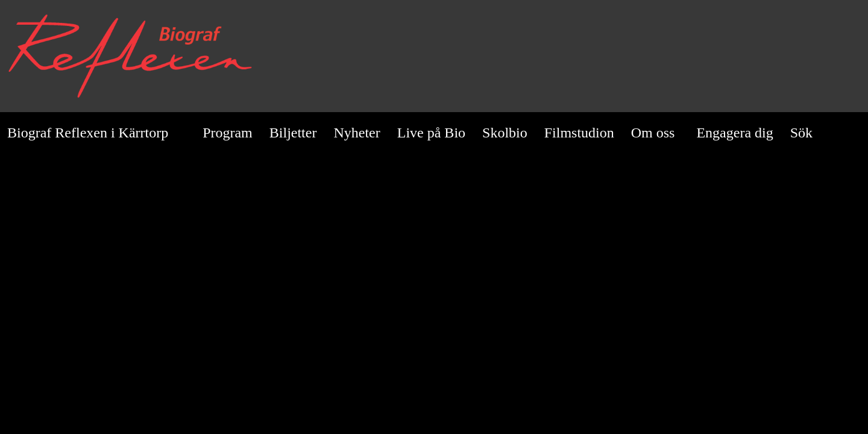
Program (228, 133)
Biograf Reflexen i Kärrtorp (88, 133)
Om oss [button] (653, 133)
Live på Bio (431, 133)
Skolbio (505, 133)
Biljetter (293, 133)
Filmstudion (579, 133)
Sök (810, 133)
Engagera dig (734, 133)
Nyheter (357, 133)
